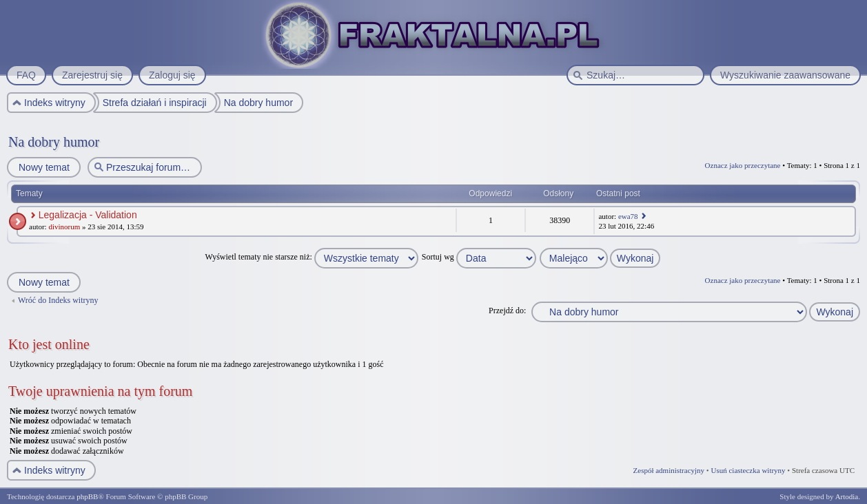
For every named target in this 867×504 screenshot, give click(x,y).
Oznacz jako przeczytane (743, 165)
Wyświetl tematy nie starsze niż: (312, 257)
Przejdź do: (507, 311)
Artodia (847, 496)
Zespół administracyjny (669, 470)
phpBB (87, 496)
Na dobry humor (54, 142)
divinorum (64, 227)
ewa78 (628, 216)
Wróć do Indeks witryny (58, 300)
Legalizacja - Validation (88, 215)
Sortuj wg (479, 257)
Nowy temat (43, 167)
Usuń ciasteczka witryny (748, 470)
